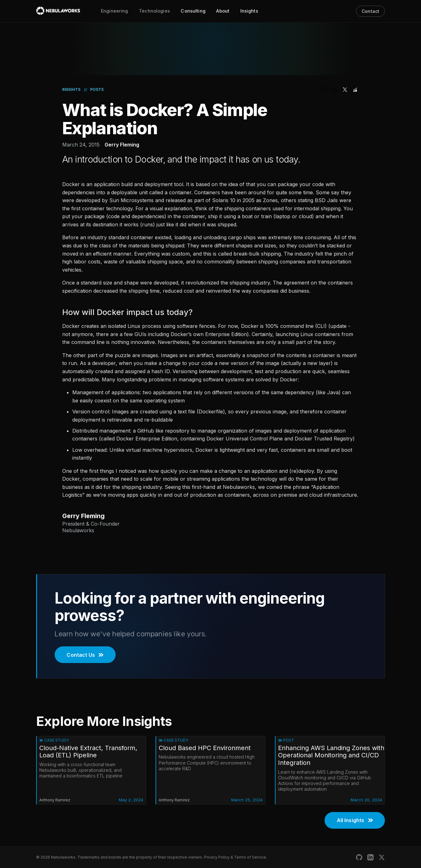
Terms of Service (250, 857)
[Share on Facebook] (335, 90)
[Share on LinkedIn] (325, 90)
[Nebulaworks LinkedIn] (370, 857)
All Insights (355, 820)
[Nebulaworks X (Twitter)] (382, 857)
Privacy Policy (217, 857)
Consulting (193, 11)
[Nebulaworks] (58, 11)
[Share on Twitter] (345, 90)
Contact (370, 11)
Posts (97, 89)
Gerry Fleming (122, 145)
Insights (249, 11)
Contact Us (85, 655)
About (223, 11)
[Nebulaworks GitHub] (359, 857)
